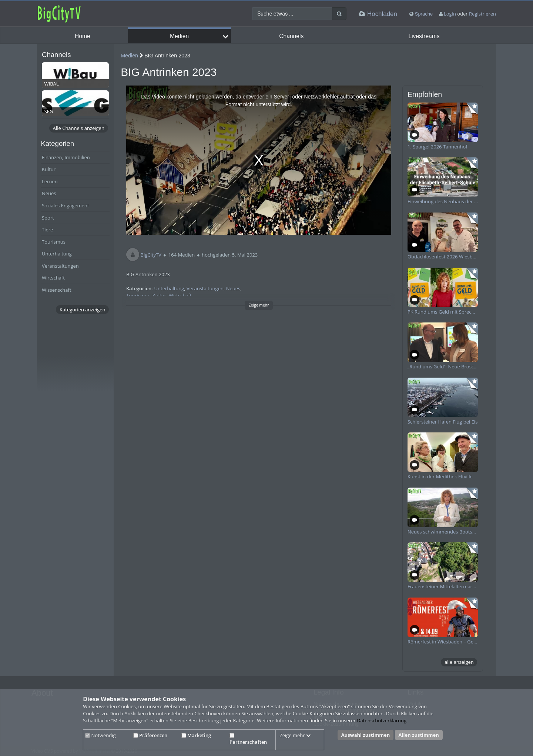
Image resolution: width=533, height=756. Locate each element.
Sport (48, 218)
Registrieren (482, 14)
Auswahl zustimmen (366, 735)
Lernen (50, 181)
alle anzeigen (459, 662)
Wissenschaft (57, 290)
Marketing (196, 735)
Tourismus (54, 242)
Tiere (47, 230)
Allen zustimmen (419, 735)
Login (450, 14)
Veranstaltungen (60, 266)
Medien (179, 36)
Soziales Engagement (65, 205)
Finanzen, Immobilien (66, 157)
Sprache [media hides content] (421, 14)
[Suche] (339, 14)
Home (83, 36)
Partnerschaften (248, 739)
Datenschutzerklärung (382, 720)
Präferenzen (150, 735)
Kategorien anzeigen (82, 310)
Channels (291, 36)
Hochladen (378, 14)
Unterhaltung (57, 254)
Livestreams (424, 36)
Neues (49, 193)
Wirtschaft (53, 278)
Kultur (49, 169)
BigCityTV (151, 255)
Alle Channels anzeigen (79, 128)
